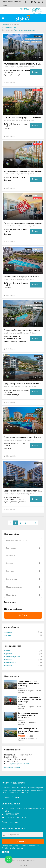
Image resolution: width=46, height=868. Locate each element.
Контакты (23, 865)
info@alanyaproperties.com (18, 764)
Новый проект (36, 42)
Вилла (8, 651)
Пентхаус (9, 665)
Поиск (23, 615)
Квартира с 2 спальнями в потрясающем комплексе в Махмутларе (30, 699)
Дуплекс (9, 654)
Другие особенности (14, 609)
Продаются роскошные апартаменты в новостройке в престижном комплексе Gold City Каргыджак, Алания (23, 384)
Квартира (9, 660)
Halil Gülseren (11, 83)
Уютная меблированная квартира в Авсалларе (23, 223)
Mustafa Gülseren (12, 456)
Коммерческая (11, 663)
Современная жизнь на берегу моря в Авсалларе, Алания (23, 491)
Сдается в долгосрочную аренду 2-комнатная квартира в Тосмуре (23, 437)
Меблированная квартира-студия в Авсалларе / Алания (23, 171)
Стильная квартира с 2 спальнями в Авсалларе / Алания (29, 731)
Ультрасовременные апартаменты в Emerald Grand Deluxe (23, 64)
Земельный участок (13, 657)
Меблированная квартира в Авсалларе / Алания (23, 277)
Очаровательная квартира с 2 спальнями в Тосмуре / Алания (23, 118)
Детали (36, 72)
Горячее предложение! (33, 39)
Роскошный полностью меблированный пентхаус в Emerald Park (23, 330)
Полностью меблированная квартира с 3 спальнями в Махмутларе (30, 684)
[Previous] (10, 523)
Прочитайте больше (10, 797)
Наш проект (26, 42)
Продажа (38, 37)
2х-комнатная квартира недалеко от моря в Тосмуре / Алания (28, 715)
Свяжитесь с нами (12, 767)
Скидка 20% (37, 90)
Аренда (39, 410)
